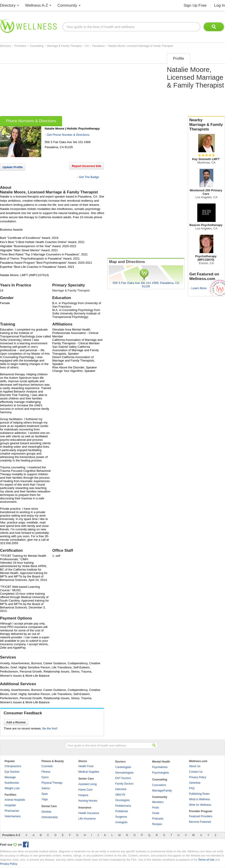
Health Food (86, 766)
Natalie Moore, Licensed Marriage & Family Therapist (141, 46)
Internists (121, 789)
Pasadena (99, 46)
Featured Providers (201, 816)
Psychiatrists (160, 767)
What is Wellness (200, 799)
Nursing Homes (88, 801)
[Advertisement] (69, 83)
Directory (8, 5)
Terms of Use (206, 860)
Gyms (45, 777)
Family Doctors (124, 784)
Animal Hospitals (15, 800)
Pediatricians (123, 806)
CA (87, 46)
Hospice (83, 795)
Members (158, 802)
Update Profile (13, 167)
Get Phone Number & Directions (68, 135)
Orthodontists (50, 817)
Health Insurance (89, 813)
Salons (46, 788)
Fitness (46, 772)
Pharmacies (12, 811)
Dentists (46, 812)
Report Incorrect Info (86, 166)
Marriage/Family (162, 791)
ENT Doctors (123, 778)
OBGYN (120, 795)
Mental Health (161, 762)
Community (67, 5)
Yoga (45, 799)
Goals (156, 813)
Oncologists (122, 800)
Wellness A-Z (37, 5)
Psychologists (161, 773)
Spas (45, 794)
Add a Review (16, 722)
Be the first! (50, 728)
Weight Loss (12, 788)
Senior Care (86, 779)
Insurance (85, 808)
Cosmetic (47, 766)
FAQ (192, 788)
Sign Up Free (195, 5)
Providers (21, 46)
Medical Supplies (89, 772)
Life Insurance (87, 819)
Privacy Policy (198, 777)
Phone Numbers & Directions (31, 121)
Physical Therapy (52, 783)
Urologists (121, 822)
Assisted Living (88, 784)
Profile (178, 58)
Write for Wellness (200, 805)
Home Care (85, 790)
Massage (10, 777)
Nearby (206, 125)
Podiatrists (122, 811)
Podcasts (158, 819)
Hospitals (10, 805)
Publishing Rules (199, 794)
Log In (220, 5)
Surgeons (121, 817)
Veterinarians (13, 816)
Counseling (37, 46)
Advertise (195, 783)
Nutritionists (12, 783)
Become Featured (200, 822)
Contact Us (196, 772)
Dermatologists (124, 773)
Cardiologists (123, 767)
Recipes (157, 824)
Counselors (159, 785)
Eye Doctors (12, 772)
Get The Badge (89, 177)
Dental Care (49, 806)
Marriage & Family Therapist (65, 46)
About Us (195, 766)
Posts (156, 808)
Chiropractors (13, 766)
